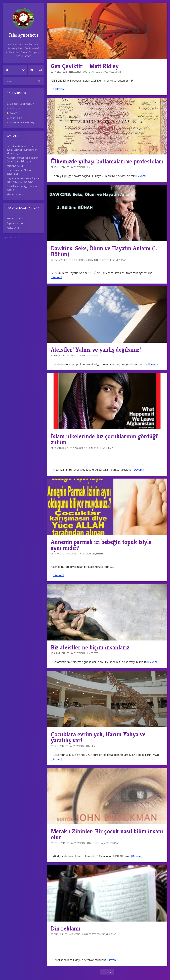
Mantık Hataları (15, 194)
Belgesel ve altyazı (22, 104)
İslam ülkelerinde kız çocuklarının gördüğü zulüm (105, 439)
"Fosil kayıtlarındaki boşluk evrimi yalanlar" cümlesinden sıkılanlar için (22, 150)
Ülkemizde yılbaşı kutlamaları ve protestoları (107, 161)
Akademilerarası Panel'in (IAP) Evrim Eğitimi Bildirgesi (23, 159)
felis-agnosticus (78, 72)
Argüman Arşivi (15, 166)
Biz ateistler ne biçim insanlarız (90, 647)
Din (14, 113)
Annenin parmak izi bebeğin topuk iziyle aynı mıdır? (101, 545)
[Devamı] (61, 89)
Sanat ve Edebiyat (22, 122)
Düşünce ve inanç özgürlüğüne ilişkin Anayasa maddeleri (23, 180)
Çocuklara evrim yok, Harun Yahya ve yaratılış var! (98, 737)
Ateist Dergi (13, 228)
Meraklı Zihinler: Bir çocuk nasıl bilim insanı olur (107, 834)
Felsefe (16, 118)
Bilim (16, 108)
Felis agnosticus (23, 23)
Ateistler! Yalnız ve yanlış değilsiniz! (96, 350)
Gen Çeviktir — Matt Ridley (85, 66)
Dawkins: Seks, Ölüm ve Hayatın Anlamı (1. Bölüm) (104, 251)
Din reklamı (66, 928)
